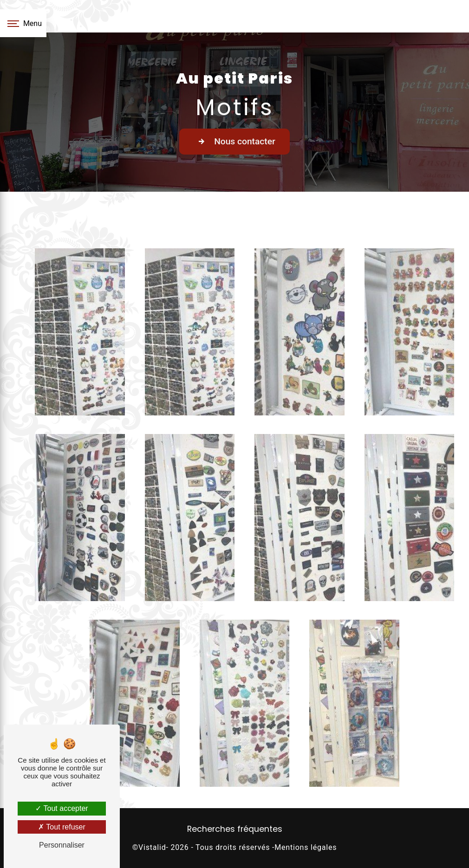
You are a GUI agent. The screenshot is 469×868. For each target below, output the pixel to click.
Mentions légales (306, 847)
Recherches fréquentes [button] (235, 829)
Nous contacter (234, 142)
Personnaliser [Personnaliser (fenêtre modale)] (62, 845)
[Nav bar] (23, 23)
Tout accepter (62, 808)
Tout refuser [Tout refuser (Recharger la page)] (62, 827)
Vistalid (152, 847)
